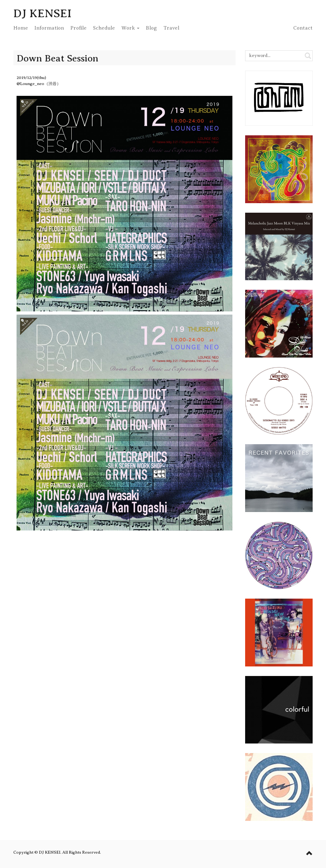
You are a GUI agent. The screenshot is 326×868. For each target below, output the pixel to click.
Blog (151, 28)
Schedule (104, 28)
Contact (303, 28)
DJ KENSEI (43, 13)
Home (21, 28)
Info (49, 28)
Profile (78, 28)
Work (130, 28)
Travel (171, 28)
